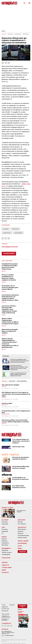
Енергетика (5, 543)
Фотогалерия (22, 529)
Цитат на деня (22, 538)
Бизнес (3, 31)
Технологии (6, 558)
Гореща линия (7, 568)
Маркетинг (22, 520)
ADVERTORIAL (6, 356)
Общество (5, 524)
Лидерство (5, 550)
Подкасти (5, 565)
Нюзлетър (22, 552)
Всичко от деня (7, 508)
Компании (5, 541)
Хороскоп (21, 533)
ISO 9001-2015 (5, 609)
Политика (5, 522)
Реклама (20, 522)
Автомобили (22, 543)
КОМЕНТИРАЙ (9, 254)
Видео (20, 548)
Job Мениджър (6, 554)
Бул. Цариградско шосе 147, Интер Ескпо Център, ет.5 (8, 632)
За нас (4, 605)
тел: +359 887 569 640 (8, 636)
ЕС (3, 533)
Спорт (20, 546)
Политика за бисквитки (5, 620)
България (5, 520)
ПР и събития (22, 524)
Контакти (5, 572)
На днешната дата (23, 535)
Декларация (5, 611)
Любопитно (22, 527)
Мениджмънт (6, 548)
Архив (4, 570)
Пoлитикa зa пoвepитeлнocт (6, 617)
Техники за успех (7, 552)
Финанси (4, 539)
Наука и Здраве (23, 541)
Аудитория (5, 607)
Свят (3, 527)
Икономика (5, 545)
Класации (20, 531)
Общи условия (6, 614)
